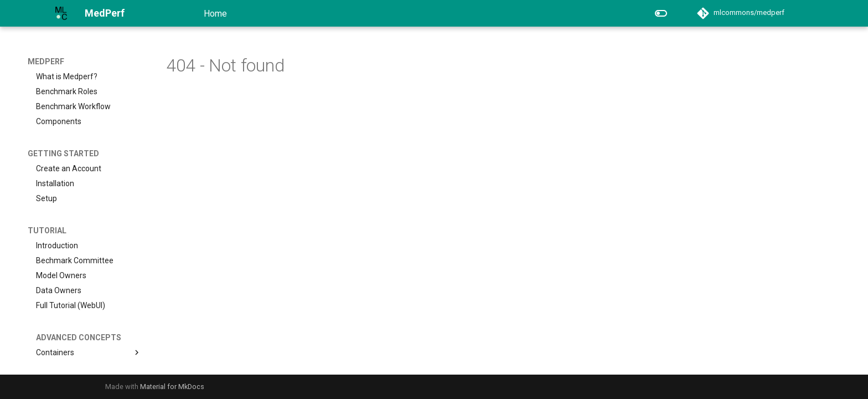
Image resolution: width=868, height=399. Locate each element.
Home (215, 14)
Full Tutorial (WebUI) (71, 305)
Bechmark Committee (75, 260)
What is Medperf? (67, 76)
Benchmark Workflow (73, 106)
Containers (89, 352)
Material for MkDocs (172, 387)
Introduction (57, 245)
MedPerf (46, 62)
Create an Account (69, 168)
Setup (46, 198)
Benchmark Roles (67, 91)
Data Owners (59, 290)
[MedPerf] (61, 13)
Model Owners (61, 275)
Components (59, 121)
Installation (55, 183)
